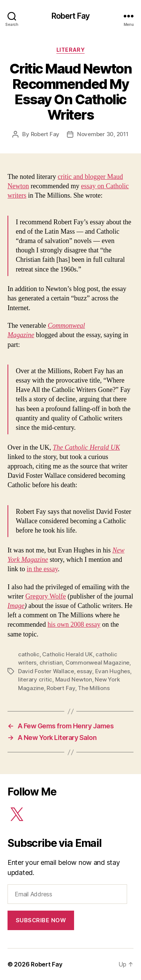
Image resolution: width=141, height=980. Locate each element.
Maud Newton (74, 679)
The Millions (94, 688)
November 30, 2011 (103, 134)
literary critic (35, 679)
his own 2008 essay (74, 624)
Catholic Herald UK (67, 654)
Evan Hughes (113, 671)
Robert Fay (70, 16)
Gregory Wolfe (45, 596)
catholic (29, 654)
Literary (70, 50)
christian (51, 663)
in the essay (42, 569)
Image (16, 606)
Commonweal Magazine (97, 663)
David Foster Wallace (46, 671)
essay (84, 671)
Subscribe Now (41, 920)
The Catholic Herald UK (86, 447)
